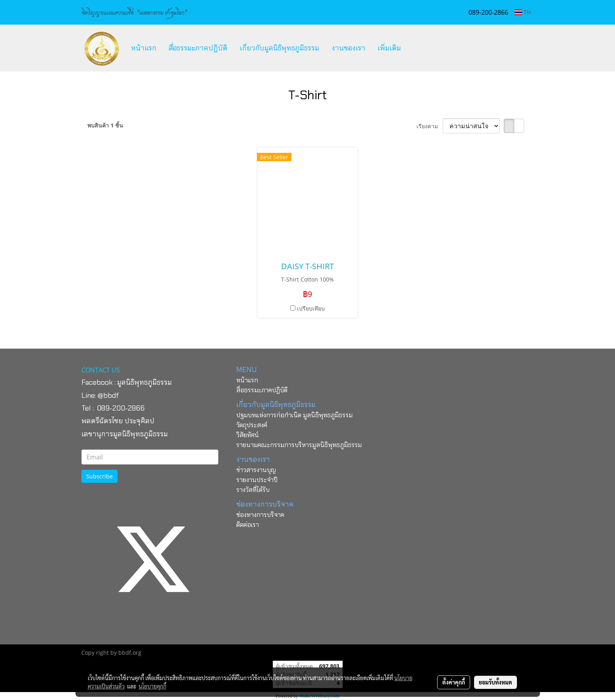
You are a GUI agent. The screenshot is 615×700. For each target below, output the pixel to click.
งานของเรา (348, 48)
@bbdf (108, 395)
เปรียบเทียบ (311, 308)
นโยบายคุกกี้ (152, 686)
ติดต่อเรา (248, 525)
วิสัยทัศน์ (248, 435)
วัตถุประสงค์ (252, 425)
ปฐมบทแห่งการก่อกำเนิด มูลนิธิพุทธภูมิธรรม (294, 415)
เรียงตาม (430, 126)
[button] (414, 48)
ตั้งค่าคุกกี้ (454, 682)
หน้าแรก (144, 48)
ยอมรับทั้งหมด (495, 682)
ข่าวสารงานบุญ (256, 470)
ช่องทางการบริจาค (260, 515)
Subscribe (99, 476)
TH (523, 12)
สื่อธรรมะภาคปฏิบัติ (198, 48)
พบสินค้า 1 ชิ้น (105, 125)
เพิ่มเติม (389, 48)
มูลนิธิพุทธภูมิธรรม (145, 382)
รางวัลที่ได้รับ (253, 490)
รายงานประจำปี (257, 480)
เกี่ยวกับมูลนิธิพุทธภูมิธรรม (280, 48)
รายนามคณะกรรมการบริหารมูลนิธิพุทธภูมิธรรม (299, 445)
